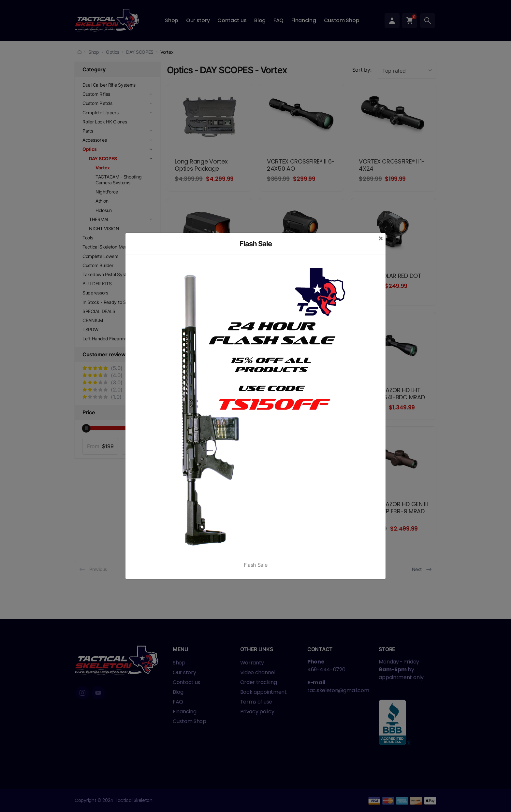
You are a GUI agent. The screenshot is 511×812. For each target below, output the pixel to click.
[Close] (381, 238)
